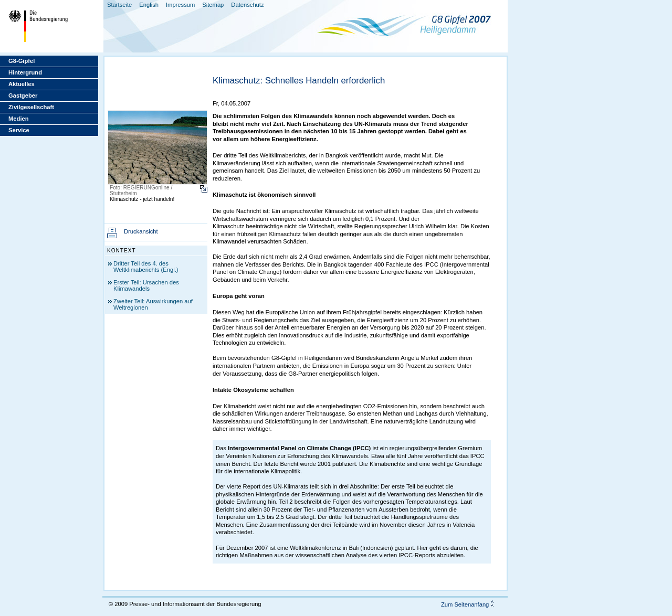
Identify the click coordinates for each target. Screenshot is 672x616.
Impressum (180, 5)
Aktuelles (22, 84)
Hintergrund (25, 72)
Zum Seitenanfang (465, 604)
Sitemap (213, 5)
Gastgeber (23, 95)
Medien (19, 119)
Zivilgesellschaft (31, 107)
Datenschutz (247, 5)
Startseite (119, 5)
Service (19, 130)
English (149, 5)
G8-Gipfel (22, 61)
